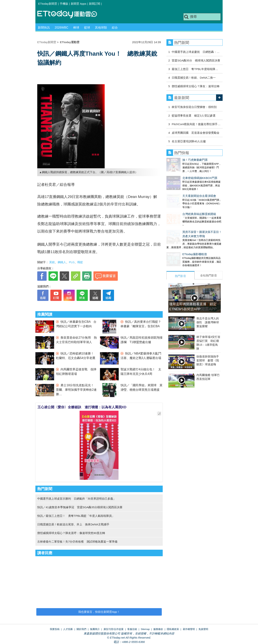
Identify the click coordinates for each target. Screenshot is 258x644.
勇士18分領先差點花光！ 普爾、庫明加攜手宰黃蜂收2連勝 (76, 390)
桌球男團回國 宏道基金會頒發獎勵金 (196, 133)
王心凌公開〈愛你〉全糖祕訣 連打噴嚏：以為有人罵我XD (82, 407)
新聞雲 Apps (79, 4)
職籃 (80, 262)
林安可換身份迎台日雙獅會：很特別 (194, 107)
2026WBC (62, 28)
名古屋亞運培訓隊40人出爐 (189, 141)
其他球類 (101, 28)
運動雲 (70, 14)
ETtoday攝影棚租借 (179, 239)
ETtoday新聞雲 (48, 4)
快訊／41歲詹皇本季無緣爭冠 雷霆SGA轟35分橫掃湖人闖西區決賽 (80, 507)
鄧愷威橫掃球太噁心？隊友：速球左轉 (196, 86)
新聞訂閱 (95, 4)
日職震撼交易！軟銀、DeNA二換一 (194, 78)
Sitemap (145, 629)
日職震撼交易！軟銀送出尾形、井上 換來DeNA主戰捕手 (73, 524)
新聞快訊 (44, 28)
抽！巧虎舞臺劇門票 (179, 160)
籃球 (87, 28)
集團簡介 (95, 629)
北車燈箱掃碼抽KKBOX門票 (184, 174)
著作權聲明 (189, 629)
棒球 (76, 28)
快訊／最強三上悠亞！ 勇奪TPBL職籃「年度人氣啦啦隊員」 (76, 516)
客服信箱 (132, 629)
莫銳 (52, 262)
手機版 (64, 4)
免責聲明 (203, 629)
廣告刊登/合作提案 (114, 629)
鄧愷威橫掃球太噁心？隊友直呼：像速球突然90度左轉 (71, 533)
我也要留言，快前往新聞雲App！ (99, 612)
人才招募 (68, 629)
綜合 (115, 28)
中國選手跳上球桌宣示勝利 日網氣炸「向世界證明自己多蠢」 (77, 499)
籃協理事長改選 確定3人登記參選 (193, 116)
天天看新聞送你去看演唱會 (183, 188)
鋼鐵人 (62, 262)
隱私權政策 (173, 629)
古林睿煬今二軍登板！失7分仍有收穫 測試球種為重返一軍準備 (77, 542)
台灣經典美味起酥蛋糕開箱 (183, 203)
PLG (72, 262)
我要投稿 (55, 629)
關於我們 (81, 629)
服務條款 (158, 629)
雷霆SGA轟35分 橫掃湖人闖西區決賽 (196, 60)
